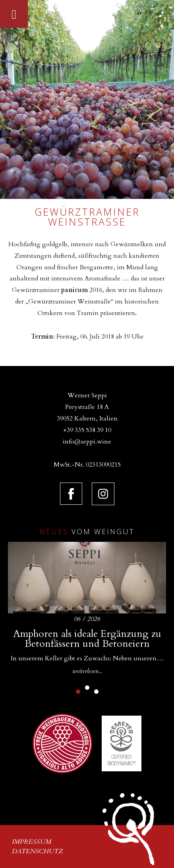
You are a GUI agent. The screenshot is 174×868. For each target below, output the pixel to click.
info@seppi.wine (87, 442)
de (139, 13)
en (152, 13)
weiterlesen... (87, 671)
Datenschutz (38, 851)
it (164, 13)
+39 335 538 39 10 (87, 430)
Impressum (32, 842)
